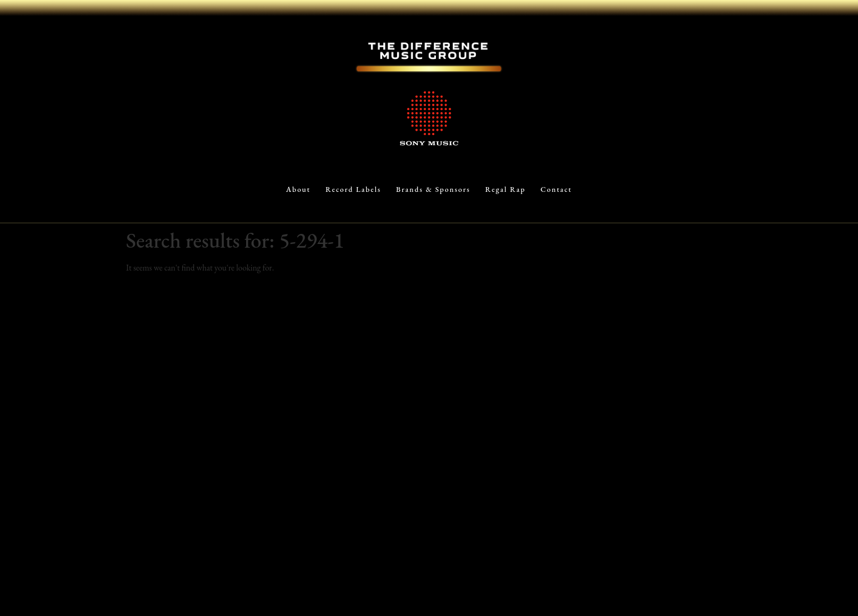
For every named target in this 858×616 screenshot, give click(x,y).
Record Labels (353, 189)
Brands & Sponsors (433, 189)
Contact (556, 189)
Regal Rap (506, 189)
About (298, 189)
